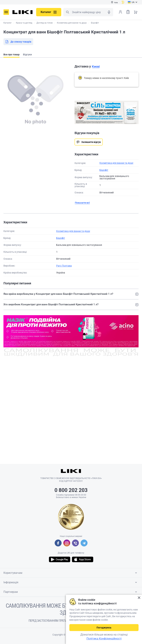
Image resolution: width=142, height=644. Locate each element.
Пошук (67, 12)
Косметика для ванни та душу (116, 163)
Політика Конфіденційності (104, 639)
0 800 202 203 (71, 490)
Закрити (139, 598)
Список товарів (128, 12)
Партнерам (71, 592)
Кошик (136, 12)
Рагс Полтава (64, 266)
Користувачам (71, 573)
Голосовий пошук (109, 12)
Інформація (71, 582)
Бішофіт (104, 170)
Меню (6, 12)
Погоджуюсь (104, 628)
